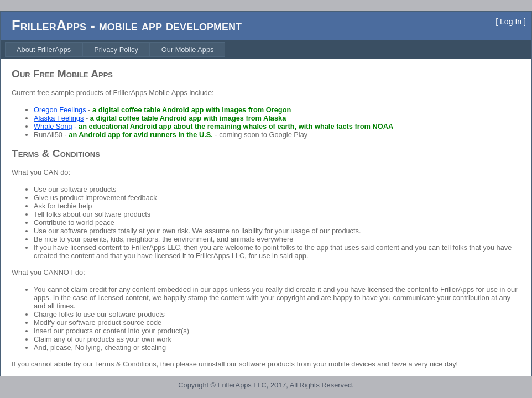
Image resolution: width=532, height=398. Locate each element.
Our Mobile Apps (188, 49)
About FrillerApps (44, 49)
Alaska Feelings (59, 118)
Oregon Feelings (60, 110)
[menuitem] (44, 49)
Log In (511, 22)
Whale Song (53, 126)
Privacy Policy (116, 49)
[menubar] (115, 49)
